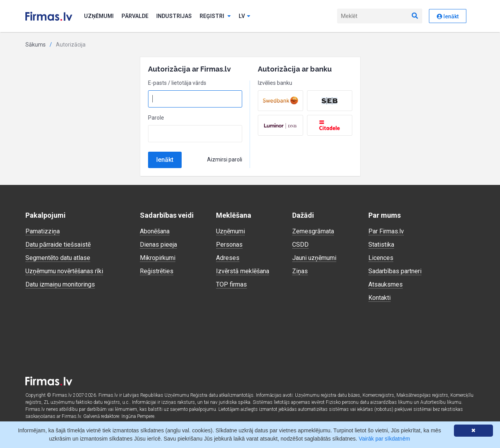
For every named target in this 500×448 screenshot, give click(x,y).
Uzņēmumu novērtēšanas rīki (64, 271)
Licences (381, 258)
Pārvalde (135, 16)
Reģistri (215, 16)
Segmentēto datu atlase (58, 258)
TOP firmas (231, 284)
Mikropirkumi (158, 258)
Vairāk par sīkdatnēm (384, 439)
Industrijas (174, 16)
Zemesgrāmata (313, 231)
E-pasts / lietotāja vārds (177, 83)
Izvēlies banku (275, 83)
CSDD (300, 245)
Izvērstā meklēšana (243, 271)
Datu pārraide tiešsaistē (58, 245)
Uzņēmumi (99, 16)
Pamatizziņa (43, 231)
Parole (156, 118)
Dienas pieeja (158, 245)
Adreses (228, 258)
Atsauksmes (386, 284)
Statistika (381, 245)
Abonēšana (155, 231)
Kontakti (379, 298)
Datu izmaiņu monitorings (60, 284)
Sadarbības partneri (395, 271)
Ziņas (300, 271)
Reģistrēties (157, 271)
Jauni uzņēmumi (314, 258)
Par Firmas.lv (386, 231)
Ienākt (448, 16)
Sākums (36, 45)
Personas (229, 245)
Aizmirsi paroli (225, 159)
